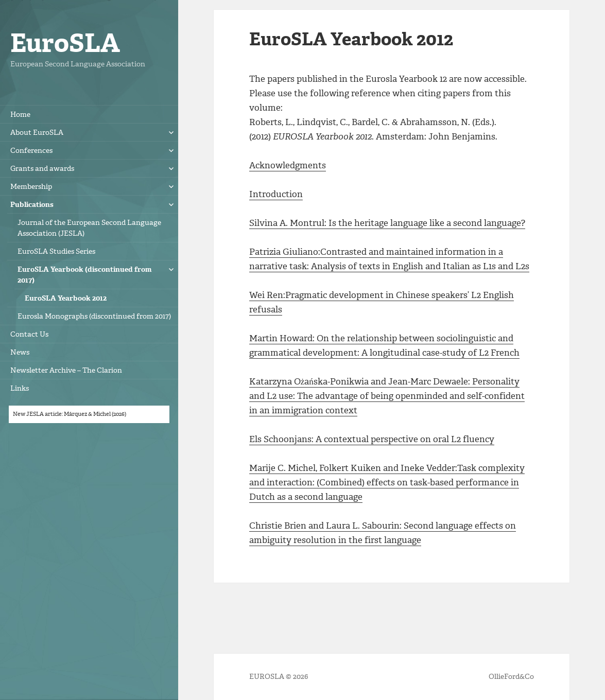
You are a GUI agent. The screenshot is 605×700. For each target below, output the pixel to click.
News (20, 352)
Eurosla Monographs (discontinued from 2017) (94, 316)
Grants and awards (42, 169)
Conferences (31, 151)
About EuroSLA (37, 133)
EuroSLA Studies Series (56, 251)
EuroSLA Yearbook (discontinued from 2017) (84, 275)
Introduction (276, 194)
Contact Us (29, 334)
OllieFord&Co (511, 677)
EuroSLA (65, 43)
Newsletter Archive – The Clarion (66, 370)
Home (20, 115)
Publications (32, 205)
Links (20, 388)
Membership (31, 187)
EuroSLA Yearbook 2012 (66, 298)
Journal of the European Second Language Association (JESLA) (89, 228)
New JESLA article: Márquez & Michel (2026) (70, 414)
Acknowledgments (288, 165)
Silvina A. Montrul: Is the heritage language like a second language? (387, 223)
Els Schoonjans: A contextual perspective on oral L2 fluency (372, 439)
